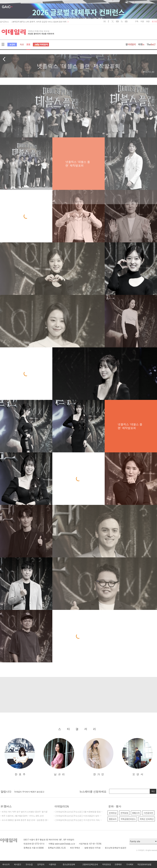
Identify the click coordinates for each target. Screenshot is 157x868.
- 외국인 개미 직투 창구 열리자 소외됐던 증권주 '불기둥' (24, 812)
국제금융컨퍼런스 (128, 819)
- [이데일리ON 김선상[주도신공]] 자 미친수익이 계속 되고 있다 (78, 820)
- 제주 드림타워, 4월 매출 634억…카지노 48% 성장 (22, 816)
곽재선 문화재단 (147, 819)
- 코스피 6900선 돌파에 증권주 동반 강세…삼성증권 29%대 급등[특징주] (25, 820)
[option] (20, 757)
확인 (153, 791)
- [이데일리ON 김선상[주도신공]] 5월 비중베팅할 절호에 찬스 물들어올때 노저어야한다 (78, 812)
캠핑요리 (113, 819)
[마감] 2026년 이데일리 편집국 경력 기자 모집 (34, 791)
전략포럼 (124, 813)
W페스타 (136, 813)
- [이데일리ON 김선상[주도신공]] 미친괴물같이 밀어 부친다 (78, 816)
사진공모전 (148, 813)
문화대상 (113, 813)
